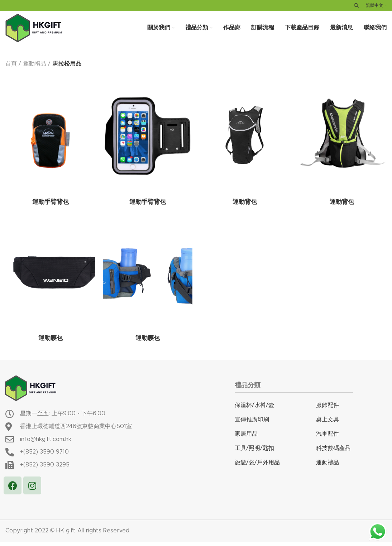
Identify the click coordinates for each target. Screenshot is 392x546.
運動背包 (245, 207)
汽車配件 (328, 439)
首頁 (11, 69)
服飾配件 (328, 410)
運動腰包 (51, 344)
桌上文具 (328, 424)
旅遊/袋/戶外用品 (257, 467)
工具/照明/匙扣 (254, 453)
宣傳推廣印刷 (252, 424)
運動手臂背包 (51, 207)
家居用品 (246, 439)
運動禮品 (35, 69)
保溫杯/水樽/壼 (254, 410)
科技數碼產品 (333, 453)
